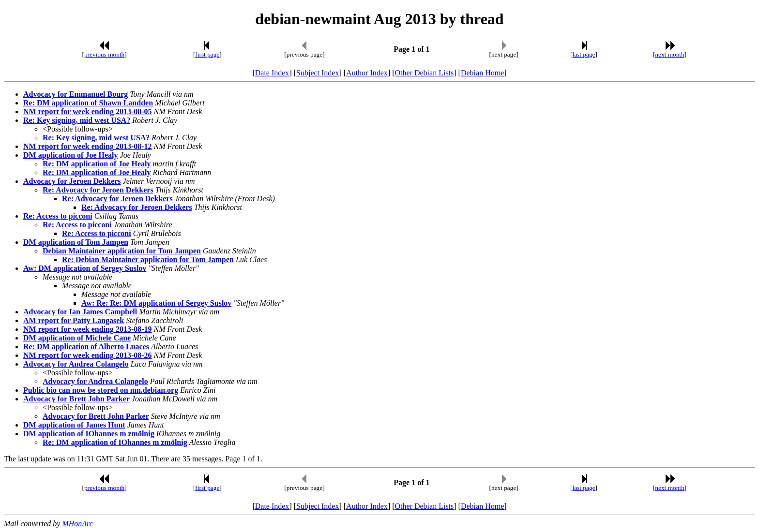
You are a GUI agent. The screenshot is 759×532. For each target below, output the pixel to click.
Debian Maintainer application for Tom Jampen (122, 251)
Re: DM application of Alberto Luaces (86, 347)
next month (669, 54)
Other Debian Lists (425, 73)
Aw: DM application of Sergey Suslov (85, 268)
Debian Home (482, 73)
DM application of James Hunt (74, 425)
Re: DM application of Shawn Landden (88, 103)
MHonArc (77, 524)
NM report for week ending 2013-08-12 (88, 146)
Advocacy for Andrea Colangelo (76, 364)
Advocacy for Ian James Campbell (80, 312)
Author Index (367, 73)
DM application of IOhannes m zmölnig (89, 434)
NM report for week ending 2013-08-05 (88, 111)
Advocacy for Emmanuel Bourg (76, 94)
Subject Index (318, 73)
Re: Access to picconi (58, 216)
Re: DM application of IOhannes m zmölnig (115, 442)
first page (207, 54)
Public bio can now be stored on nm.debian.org (101, 390)
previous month (104, 54)
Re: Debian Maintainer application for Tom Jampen (148, 259)
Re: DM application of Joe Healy (97, 164)
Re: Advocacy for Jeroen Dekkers (98, 190)
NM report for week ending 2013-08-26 (88, 355)
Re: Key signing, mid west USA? (77, 120)
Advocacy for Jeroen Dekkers (72, 181)
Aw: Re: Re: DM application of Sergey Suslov (156, 303)
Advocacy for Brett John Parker (76, 399)
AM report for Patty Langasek (74, 320)
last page (584, 54)
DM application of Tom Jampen (76, 242)
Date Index (272, 73)
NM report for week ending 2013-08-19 (88, 329)
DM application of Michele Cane (77, 338)
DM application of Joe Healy (71, 155)
